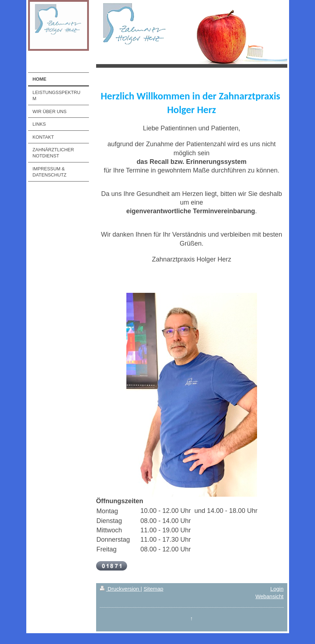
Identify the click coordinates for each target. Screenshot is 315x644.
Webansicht (269, 596)
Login (277, 589)
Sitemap (154, 589)
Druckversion (120, 589)
